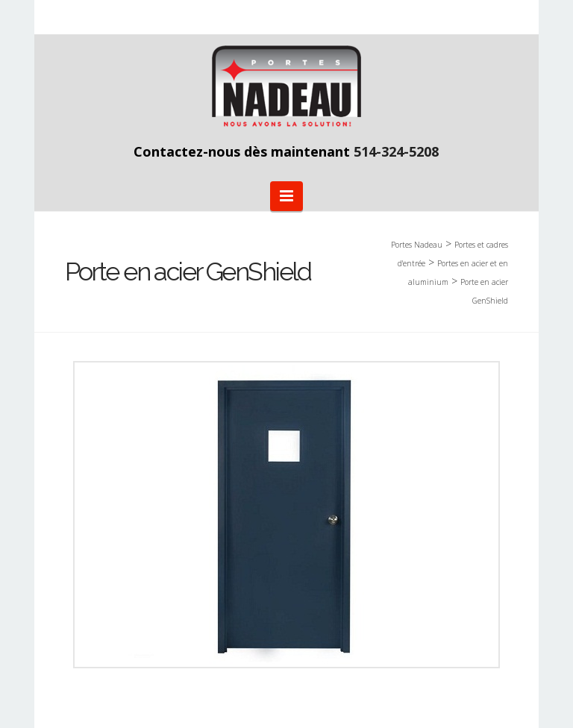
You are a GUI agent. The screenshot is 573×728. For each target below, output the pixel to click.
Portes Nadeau (417, 245)
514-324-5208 (396, 151)
